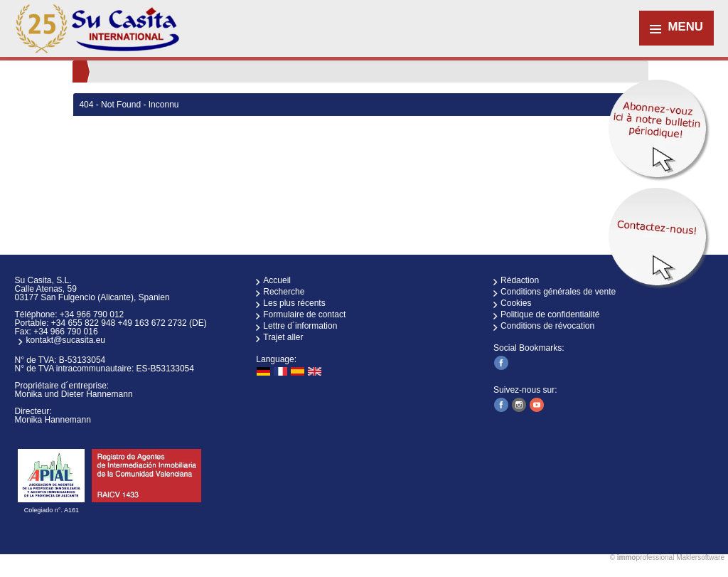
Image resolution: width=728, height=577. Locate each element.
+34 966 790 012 (92, 314)
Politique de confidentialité (550, 314)
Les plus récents (294, 303)
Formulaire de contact (304, 314)
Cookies (516, 303)
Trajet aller (283, 337)
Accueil (277, 280)
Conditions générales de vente (558, 292)
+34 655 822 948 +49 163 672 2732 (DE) (129, 323)
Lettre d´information (300, 326)
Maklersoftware (700, 557)
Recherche (284, 292)
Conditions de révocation (547, 326)
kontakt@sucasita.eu (65, 340)
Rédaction (520, 280)
